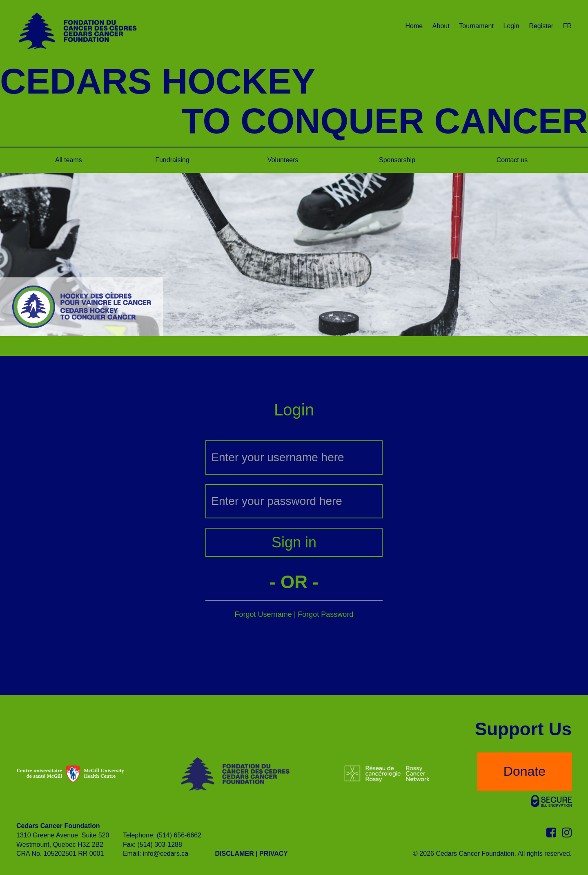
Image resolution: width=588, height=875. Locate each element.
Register (541, 26)
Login (511, 26)
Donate (525, 771)
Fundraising (172, 160)
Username (221, 435)
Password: (222, 479)
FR (567, 26)
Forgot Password (325, 614)
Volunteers (283, 160)
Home (414, 26)
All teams (69, 160)
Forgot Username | (266, 614)
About (441, 26)
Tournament (476, 26)
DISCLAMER (235, 854)
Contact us (512, 160)
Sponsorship (397, 160)
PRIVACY (274, 854)
